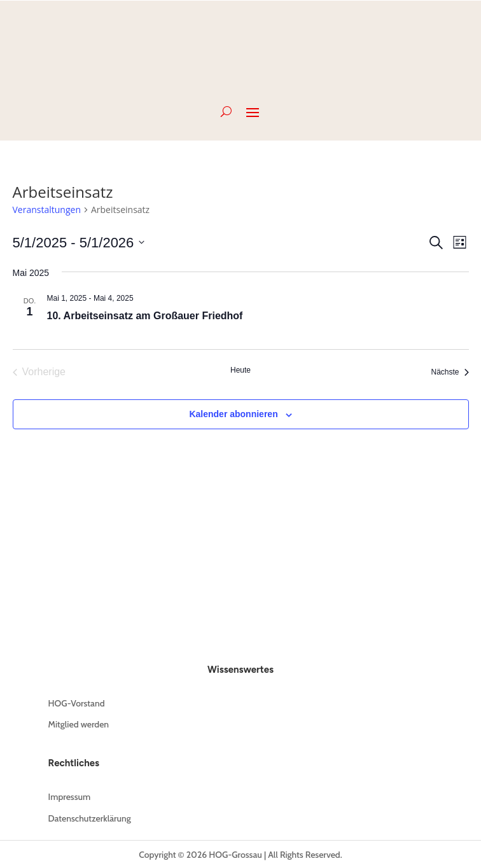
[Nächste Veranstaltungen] (450, 372)
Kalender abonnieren (233, 414)
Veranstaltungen (47, 210)
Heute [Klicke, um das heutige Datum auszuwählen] (240, 370)
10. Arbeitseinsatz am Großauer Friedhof (145, 316)
